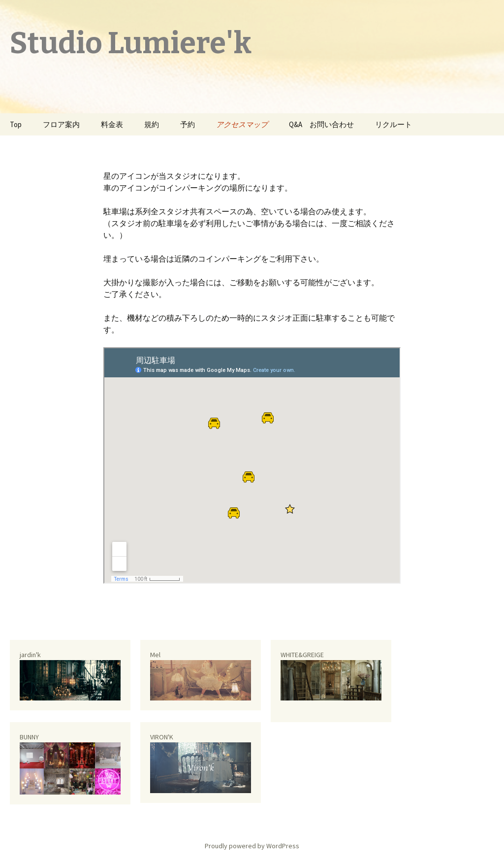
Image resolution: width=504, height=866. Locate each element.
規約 (152, 124)
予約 (188, 124)
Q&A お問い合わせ (321, 124)
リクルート (394, 124)
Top (16, 124)
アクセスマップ (242, 124)
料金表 (112, 124)
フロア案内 (61, 124)
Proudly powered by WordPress (252, 846)
